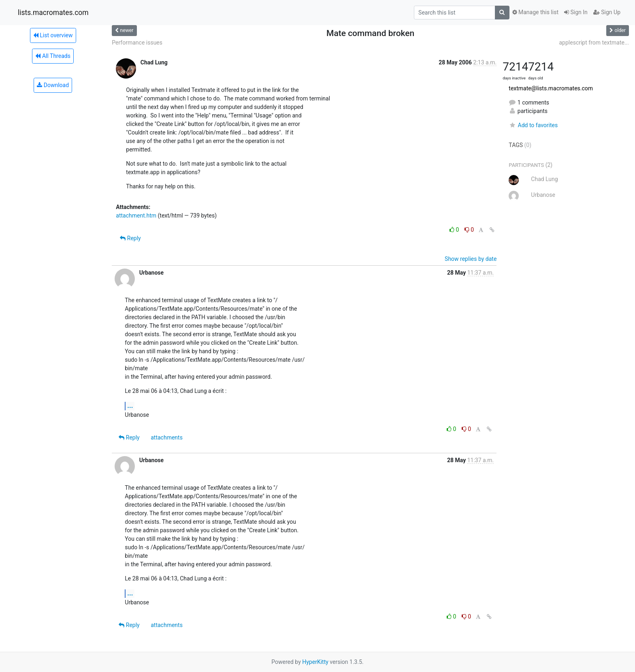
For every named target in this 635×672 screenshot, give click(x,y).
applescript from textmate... (594, 43)
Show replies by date (471, 259)
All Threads (53, 56)
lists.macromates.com (53, 13)
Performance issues (137, 43)
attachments (167, 437)
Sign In (576, 12)
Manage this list (535, 12)
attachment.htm (136, 215)
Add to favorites (533, 125)
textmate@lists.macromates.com (551, 88)
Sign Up (607, 12)
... (130, 406)
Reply (130, 238)
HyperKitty (315, 662)
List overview (53, 35)
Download (53, 85)
